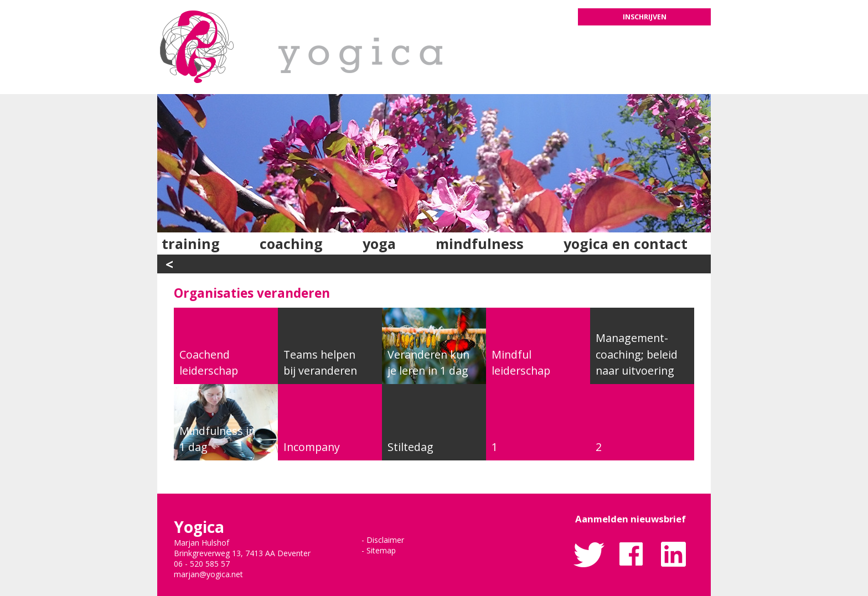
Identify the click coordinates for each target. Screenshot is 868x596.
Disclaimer (385, 540)
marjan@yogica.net (208, 574)
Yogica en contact (626, 243)
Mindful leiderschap (521, 362)
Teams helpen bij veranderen (320, 362)
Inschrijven (645, 17)
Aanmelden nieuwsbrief (631, 519)
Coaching (291, 243)
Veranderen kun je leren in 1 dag (428, 362)
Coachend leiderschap (209, 362)
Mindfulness (480, 243)
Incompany (312, 447)
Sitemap (381, 550)
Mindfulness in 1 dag (217, 439)
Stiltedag (410, 447)
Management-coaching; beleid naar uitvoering (637, 354)
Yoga (379, 243)
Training (191, 243)
